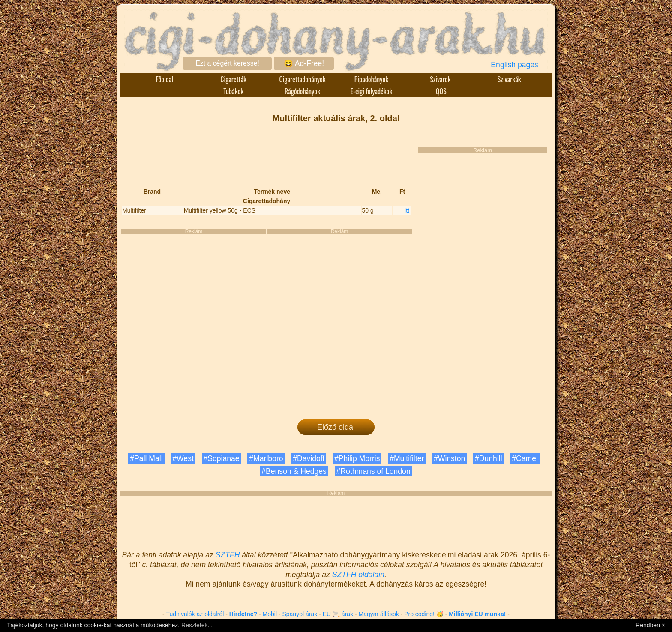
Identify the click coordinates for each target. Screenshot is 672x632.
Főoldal (165, 79)
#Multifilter (407, 458)
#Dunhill (489, 458)
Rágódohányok (302, 91)
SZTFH (228, 555)
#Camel (525, 458)
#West (183, 458)
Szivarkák (509, 79)
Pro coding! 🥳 (424, 614)
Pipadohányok (372, 79)
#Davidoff (309, 458)
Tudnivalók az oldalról (195, 614)
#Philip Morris (357, 458)
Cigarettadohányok (302, 79)
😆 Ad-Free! (304, 63)
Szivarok (440, 79)
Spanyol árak (300, 614)
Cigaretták (233, 79)
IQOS (440, 91)
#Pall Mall (146, 458)
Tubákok (233, 91)
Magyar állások (379, 614)
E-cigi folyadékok (372, 91)
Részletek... (197, 625)
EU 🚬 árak (338, 614)
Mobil (270, 614)
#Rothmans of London (373, 471)
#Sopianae (222, 458)
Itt (407, 210)
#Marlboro (266, 458)
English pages (514, 65)
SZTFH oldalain (358, 575)
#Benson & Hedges (294, 471)
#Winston (449, 458)
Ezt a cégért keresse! (227, 63)
